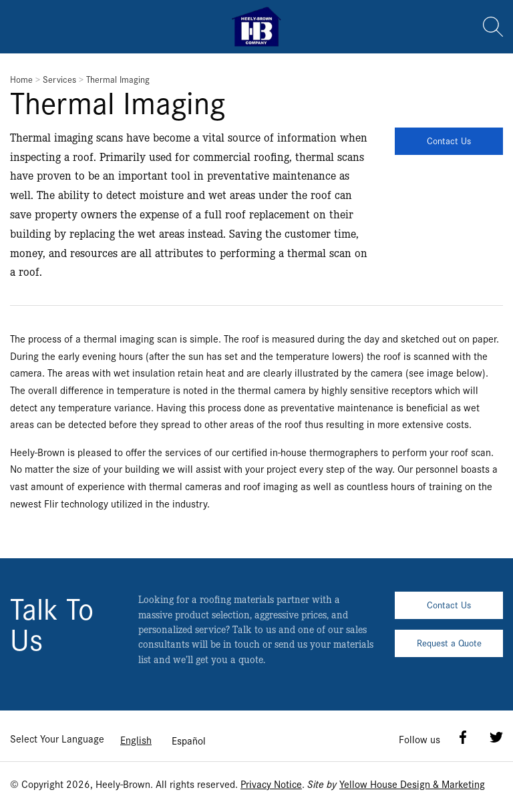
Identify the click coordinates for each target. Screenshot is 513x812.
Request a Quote (449, 643)
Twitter (496, 737)
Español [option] (189, 740)
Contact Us (449, 141)
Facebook (463, 737)
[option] (189, 741)
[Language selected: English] (163, 740)
